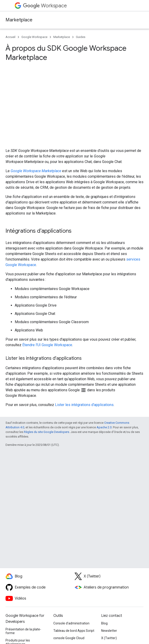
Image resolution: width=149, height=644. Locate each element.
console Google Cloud (69, 638)
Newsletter (109, 631)
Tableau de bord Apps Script (74, 631)
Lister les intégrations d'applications (84, 405)
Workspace (45, 6)
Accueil (10, 37)
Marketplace (19, 20)
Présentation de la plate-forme (23, 631)
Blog (104, 623)
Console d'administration (71, 623)
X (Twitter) (109, 638)
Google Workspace (34, 37)
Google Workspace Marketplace (36, 171)
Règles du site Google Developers (47, 432)
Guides (81, 37)
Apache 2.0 (104, 427)
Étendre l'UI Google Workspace (47, 345)
